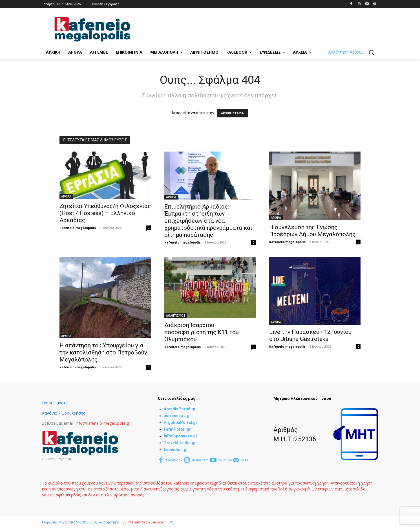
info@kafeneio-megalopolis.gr (103, 423)
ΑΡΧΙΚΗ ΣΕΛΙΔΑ (232, 113)
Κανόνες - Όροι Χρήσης (63, 413)
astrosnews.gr (177, 416)
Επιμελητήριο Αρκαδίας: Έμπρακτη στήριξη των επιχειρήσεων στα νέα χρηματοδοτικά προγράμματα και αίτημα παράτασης (208, 221)
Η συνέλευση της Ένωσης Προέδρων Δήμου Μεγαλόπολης (312, 231)
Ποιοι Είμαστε (55, 403)
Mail (245, 460)
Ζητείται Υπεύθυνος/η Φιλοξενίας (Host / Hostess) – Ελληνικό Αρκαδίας (105, 213)
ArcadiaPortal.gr (180, 409)
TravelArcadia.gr (180, 443)
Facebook (174, 460)
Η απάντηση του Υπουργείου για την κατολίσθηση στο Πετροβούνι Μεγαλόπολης (104, 352)
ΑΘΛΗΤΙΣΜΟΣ (176, 316)
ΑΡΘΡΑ (66, 196)
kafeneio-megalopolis (78, 228)
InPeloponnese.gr (181, 436)
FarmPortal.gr (177, 429)
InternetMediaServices (146, 522)
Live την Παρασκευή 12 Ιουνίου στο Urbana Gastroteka (310, 335)
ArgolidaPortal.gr (181, 422)
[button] (353, 52)
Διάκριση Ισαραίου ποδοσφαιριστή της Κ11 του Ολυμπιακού (202, 332)
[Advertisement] (246, 29)
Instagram (200, 460)
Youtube (225, 460)
